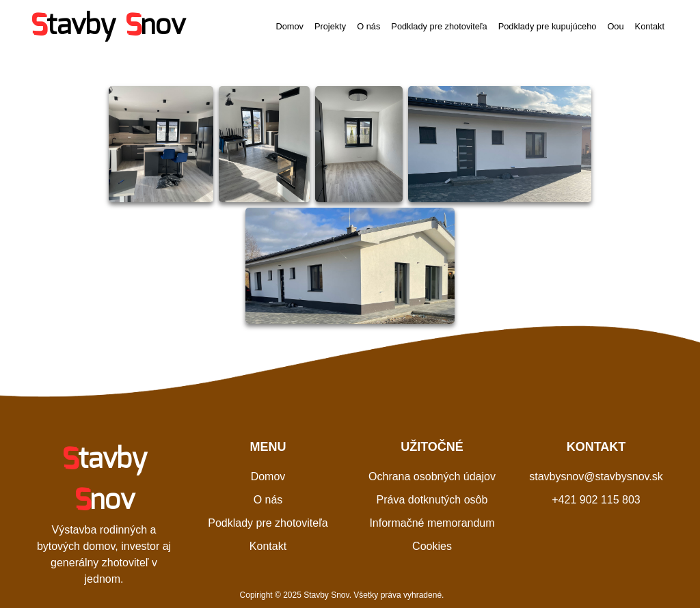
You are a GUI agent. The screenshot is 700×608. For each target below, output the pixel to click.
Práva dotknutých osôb (432, 500)
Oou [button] (615, 26)
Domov (290, 26)
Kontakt (650, 26)
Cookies (432, 546)
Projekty (330, 26)
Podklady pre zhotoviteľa (439, 26)
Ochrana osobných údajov (432, 476)
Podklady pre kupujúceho (548, 26)
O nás (368, 26)
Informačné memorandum (432, 523)
